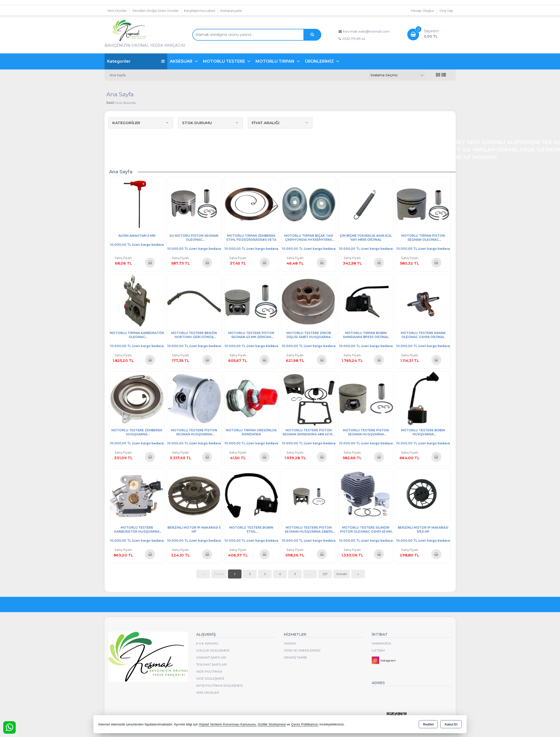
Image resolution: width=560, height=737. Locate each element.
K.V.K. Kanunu (207, 643)
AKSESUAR (182, 61)
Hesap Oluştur (423, 11)
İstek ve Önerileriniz (302, 650)
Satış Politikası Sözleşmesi (219, 685)
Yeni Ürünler (208, 692)
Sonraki (342, 574)
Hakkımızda (381, 643)
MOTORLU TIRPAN (275, 61)
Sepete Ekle (150, 262)
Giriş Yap (446, 11)
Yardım (290, 643)
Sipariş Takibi (295, 657)
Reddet (428, 724)
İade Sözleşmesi (210, 678)
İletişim (378, 650)
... (310, 574)
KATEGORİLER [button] (141, 123)
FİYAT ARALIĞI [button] (280, 123)
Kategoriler (136, 61)
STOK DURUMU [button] (210, 123)
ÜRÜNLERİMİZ (320, 61)
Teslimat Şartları (212, 664)
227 (325, 574)
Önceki (219, 574)
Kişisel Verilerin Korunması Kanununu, (228, 724)
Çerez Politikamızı (305, 724)
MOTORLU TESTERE (224, 61)
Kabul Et (451, 724)
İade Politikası (209, 671)
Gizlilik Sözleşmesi (213, 650)
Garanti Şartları (211, 657)
